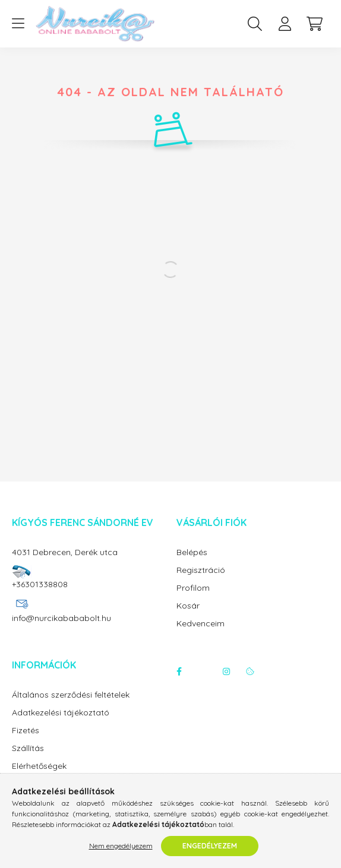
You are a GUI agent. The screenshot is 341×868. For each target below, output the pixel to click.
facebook (179, 671)
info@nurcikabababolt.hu (61, 618)
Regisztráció (201, 570)
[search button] (255, 24)
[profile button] (285, 24)
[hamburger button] (18, 24)
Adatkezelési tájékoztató (61, 713)
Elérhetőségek (39, 766)
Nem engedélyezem (121, 846)
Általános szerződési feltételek (71, 695)
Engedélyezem (210, 846)
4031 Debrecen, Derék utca (65, 552)
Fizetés (26, 731)
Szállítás (28, 748)
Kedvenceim (201, 624)
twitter (203, 671)
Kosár (188, 606)
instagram (226, 671)
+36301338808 (40, 584)
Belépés (192, 552)
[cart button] (314, 24)
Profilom (193, 588)
